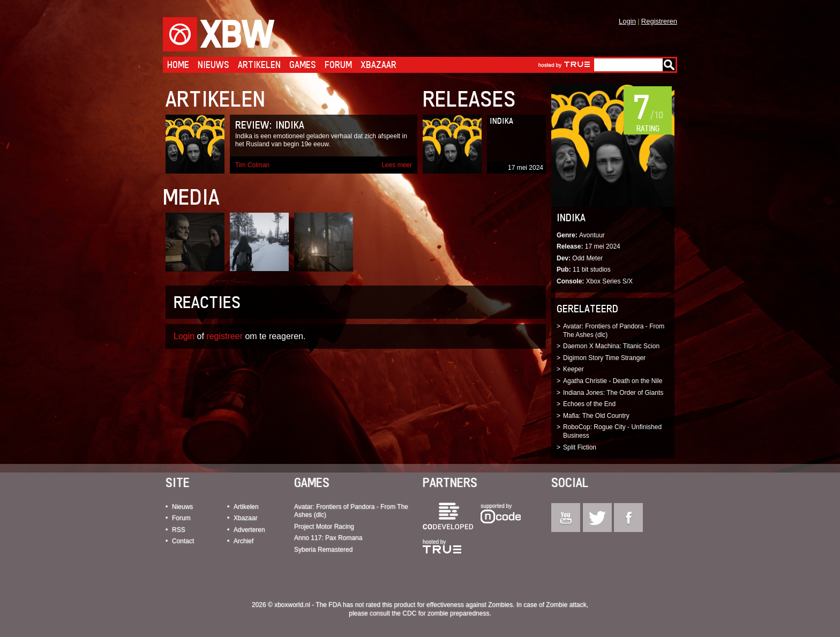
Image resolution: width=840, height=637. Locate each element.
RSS (179, 530)
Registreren (659, 21)
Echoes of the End (589, 404)
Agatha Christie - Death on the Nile (613, 381)
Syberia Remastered (323, 550)
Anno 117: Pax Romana (328, 538)
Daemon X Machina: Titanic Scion (611, 346)
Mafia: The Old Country (596, 416)
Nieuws (213, 65)
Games (303, 65)
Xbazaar (378, 65)
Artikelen (259, 65)
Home (178, 65)
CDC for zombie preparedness (446, 613)
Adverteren (249, 530)
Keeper (573, 369)
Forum (338, 65)
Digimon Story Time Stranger (604, 358)
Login (627, 21)
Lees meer (397, 165)
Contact (183, 541)
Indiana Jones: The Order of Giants (613, 393)
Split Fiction (580, 447)
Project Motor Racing (324, 527)
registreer (224, 336)
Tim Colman (252, 165)
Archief (243, 541)
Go (669, 65)
